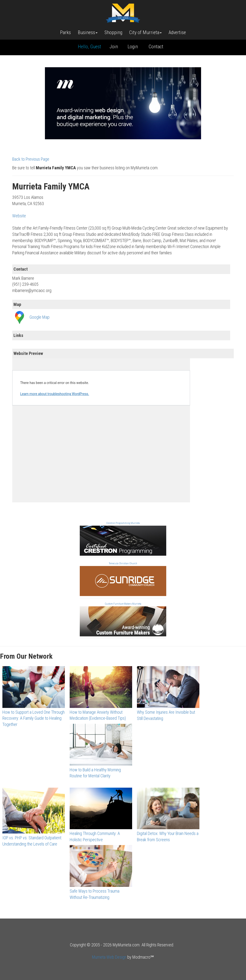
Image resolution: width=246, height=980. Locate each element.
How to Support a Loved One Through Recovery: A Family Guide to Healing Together (34, 718)
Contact (156, 47)
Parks (65, 32)
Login (133, 47)
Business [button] (88, 32)
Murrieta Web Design (109, 957)
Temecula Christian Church (123, 563)
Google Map (40, 317)
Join (114, 47)
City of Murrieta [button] (145, 32)
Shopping (113, 32)
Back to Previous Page (31, 159)
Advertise (177, 32)
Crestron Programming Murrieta (123, 523)
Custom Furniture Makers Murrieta (123, 604)
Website (19, 216)
